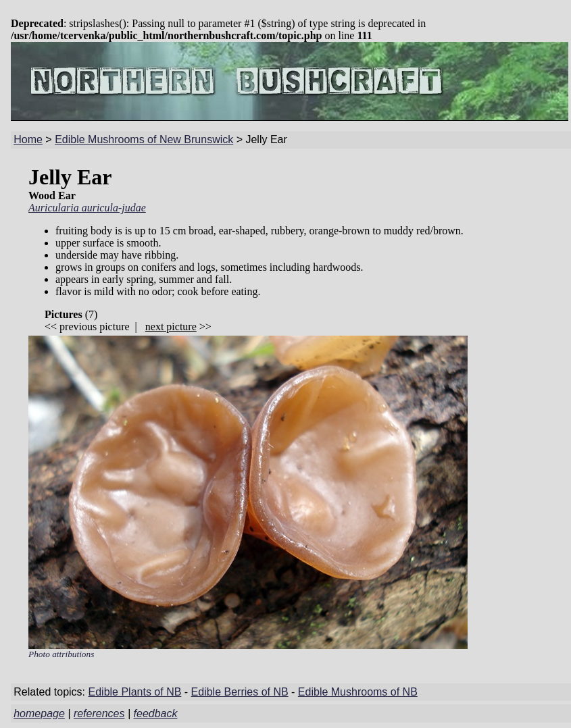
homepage (39, 713)
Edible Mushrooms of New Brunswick (144, 139)
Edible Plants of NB (135, 692)
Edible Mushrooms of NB (358, 692)
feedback (156, 713)
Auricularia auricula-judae (87, 208)
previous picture (95, 327)
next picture (171, 327)
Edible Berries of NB (240, 692)
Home (28, 139)
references (99, 713)
